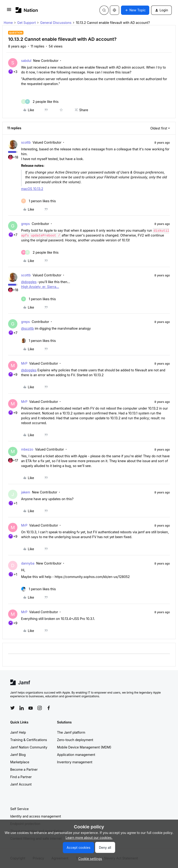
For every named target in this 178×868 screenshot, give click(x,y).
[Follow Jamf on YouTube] (31, 708)
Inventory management (75, 762)
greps (25, 224)
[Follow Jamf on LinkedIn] (22, 708)
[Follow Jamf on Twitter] (13, 708)
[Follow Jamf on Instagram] (40, 708)
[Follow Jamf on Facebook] (49, 708)
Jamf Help (18, 732)
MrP (24, 363)
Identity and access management (36, 816)
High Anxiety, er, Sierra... (40, 287)
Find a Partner (21, 777)
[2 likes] (40, 102)
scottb (26, 142)
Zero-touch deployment (75, 740)
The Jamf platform (71, 732)
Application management (76, 755)
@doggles (29, 282)
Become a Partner (24, 769)
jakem (26, 492)
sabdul (26, 61)
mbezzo (27, 449)
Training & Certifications (29, 740)
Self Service (19, 809)
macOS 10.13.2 (32, 189)
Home (8, 23)
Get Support (26, 23)
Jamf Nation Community (29, 747)
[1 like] (38, 201)
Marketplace (20, 762)
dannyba (28, 563)
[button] (9, 11)
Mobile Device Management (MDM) (84, 747)
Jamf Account (21, 784)
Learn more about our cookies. (89, 838)
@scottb (27, 328)
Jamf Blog (18, 755)
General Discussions (56, 23)
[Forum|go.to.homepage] (27, 10)
